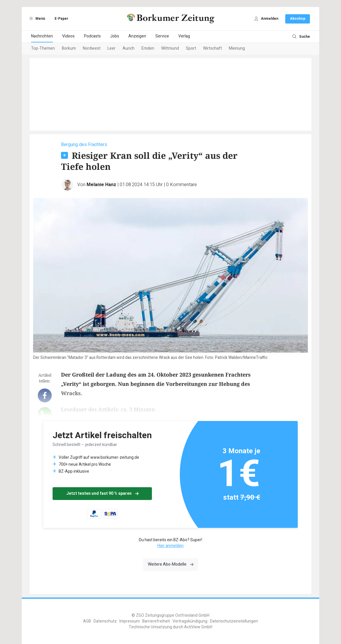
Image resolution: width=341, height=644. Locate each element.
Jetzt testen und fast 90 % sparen (102, 493)
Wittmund (170, 48)
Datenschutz (105, 621)
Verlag (184, 36)
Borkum (69, 48)
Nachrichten (42, 36)
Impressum (130, 621)
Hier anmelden (170, 546)
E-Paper (61, 19)
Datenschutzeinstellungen (234, 621)
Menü (36, 19)
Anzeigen (137, 36)
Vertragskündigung (190, 621)
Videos (68, 36)
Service (162, 36)
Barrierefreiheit (156, 621)
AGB (87, 621)
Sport (191, 48)
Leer (112, 48)
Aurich (129, 48)
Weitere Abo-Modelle (171, 564)
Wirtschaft (212, 48)
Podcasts (92, 36)
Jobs (115, 36)
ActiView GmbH (198, 627)
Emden (148, 48)
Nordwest (92, 48)
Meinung (237, 48)
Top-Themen (43, 48)
